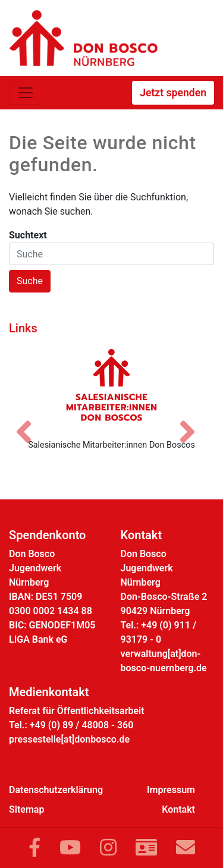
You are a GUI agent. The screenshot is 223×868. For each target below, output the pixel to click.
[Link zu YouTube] (70, 848)
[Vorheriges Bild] (30, 422)
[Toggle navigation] (26, 93)
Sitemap (26, 809)
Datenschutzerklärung (56, 790)
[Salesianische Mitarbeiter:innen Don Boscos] (111, 385)
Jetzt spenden (173, 93)
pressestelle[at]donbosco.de (69, 739)
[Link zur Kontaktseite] (146, 848)
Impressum (171, 790)
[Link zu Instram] (108, 848)
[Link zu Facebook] (34, 848)
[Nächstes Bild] (193, 422)
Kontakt (178, 809)
